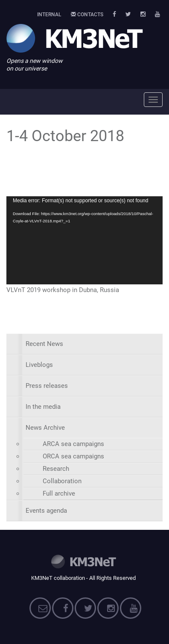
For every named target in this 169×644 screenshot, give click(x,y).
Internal (49, 15)
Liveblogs (39, 365)
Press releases (47, 386)
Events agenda (46, 511)
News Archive (45, 428)
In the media (43, 407)
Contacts (87, 15)
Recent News (44, 344)
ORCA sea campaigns (73, 456)
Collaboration (62, 481)
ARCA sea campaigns (73, 444)
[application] (84, 240)
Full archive (59, 493)
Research (56, 469)
